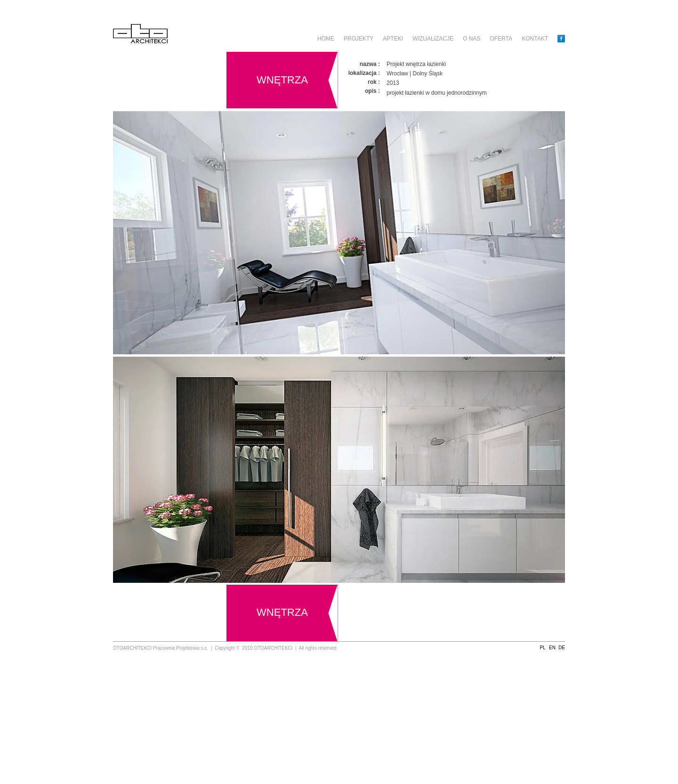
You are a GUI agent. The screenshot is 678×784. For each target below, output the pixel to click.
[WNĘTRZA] (282, 80)
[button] (543, 648)
